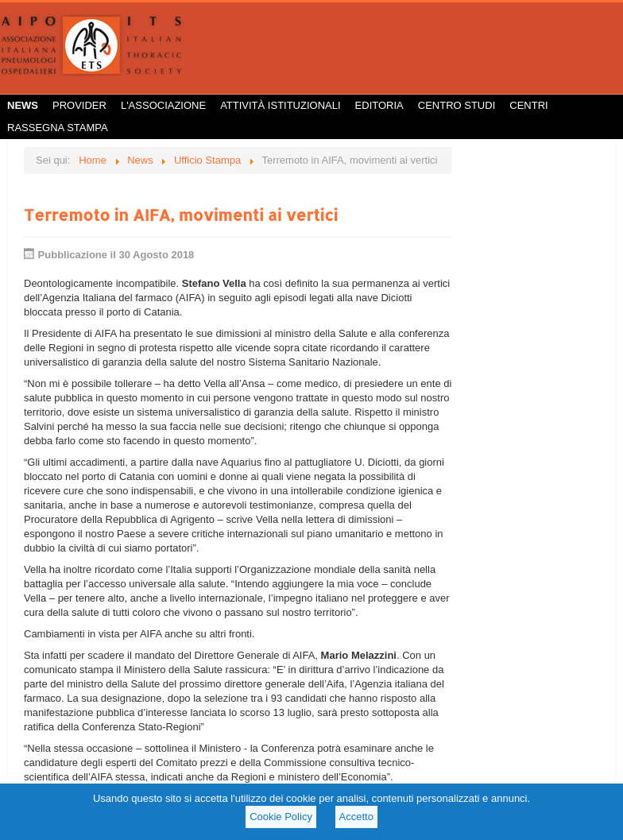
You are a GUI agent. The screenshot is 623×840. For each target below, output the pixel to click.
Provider (79, 105)
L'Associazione (163, 105)
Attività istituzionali (280, 105)
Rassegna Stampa (58, 128)
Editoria (379, 105)
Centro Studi (457, 105)
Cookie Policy (281, 817)
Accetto (356, 817)
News (23, 105)
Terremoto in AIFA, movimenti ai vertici (181, 215)
